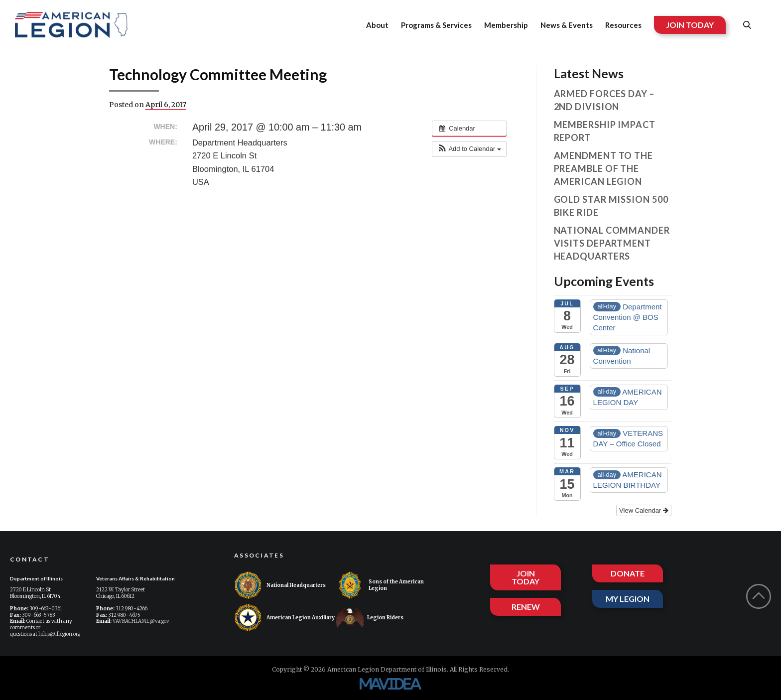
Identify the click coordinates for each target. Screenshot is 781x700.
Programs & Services (436, 25)
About (377, 25)
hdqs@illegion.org (59, 634)
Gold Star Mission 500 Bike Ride (611, 206)
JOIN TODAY (690, 25)
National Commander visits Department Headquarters (612, 243)
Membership (506, 25)
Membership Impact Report (605, 131)
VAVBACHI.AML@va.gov (141, 621)
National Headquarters (280, 585)
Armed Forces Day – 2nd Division (604, 100)
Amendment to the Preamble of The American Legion (603, 168)
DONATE (628, 571)
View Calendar (644, 510)
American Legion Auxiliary (284, 618)
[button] (469, 149)
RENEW (526, 607)
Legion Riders (370, 618)
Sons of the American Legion (380, 585)
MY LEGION (628, 599)
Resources (623, 25)
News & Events (567, 25)
